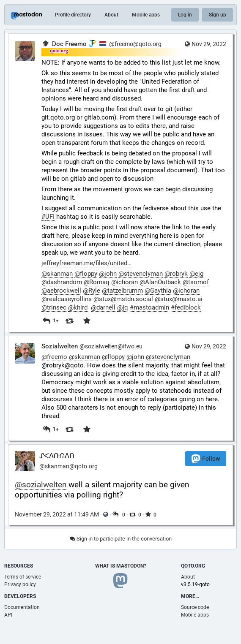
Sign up (218, 15)
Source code (195, 607)
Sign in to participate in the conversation (121, 539)
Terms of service (23, 577)
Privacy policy (20, 584)
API (8, 615)
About (111, 15)
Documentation (22, 607)
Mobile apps (146, 15)
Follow (206, 459)
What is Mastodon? (121, 566)
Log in (185, 15)
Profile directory (73, 15)
